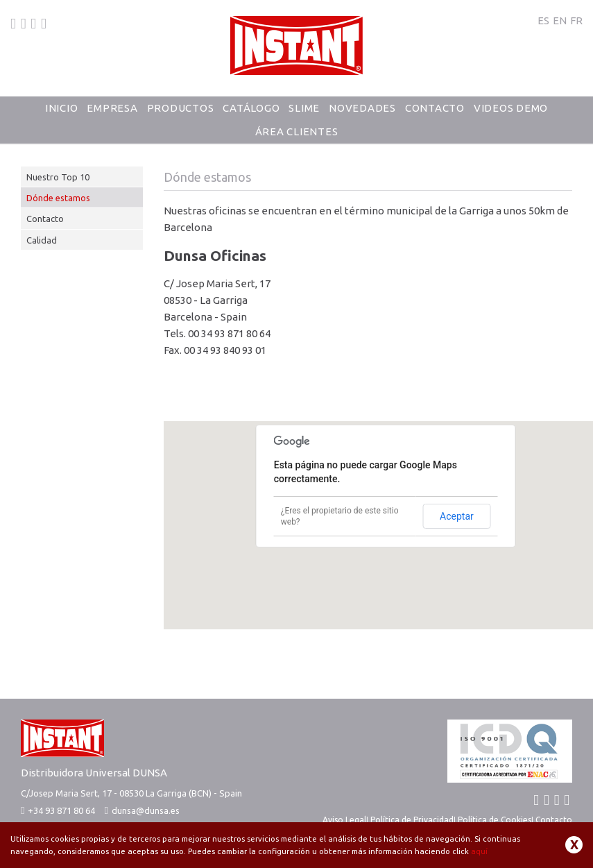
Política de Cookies (495, 820)
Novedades (362, 108)
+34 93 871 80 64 (58, 810)
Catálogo (251, 108)
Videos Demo (511, 108)
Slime (304, 108)
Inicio (62, 108)
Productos (181, 108)
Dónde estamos (58, 198)
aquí (479, 851)
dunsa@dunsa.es (146, 810)
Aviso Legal (344, 820)
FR (576, 20)
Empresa (112, 108)
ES (543, 20)
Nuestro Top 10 (58, 177)
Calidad (42, 240)
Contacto (435, 108)
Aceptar (457, 516)
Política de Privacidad (412, 820)
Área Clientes (297, 131)
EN (560, 20)
